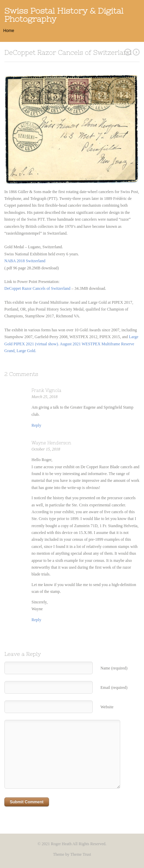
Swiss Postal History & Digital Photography (64, 15)
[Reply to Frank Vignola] (37, 425)
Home (9, 31)
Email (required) (114, 688)
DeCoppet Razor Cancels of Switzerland (38, 288)
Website (107, 707)
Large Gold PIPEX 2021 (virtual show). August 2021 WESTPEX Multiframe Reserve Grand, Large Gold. (71, 344)
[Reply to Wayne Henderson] (37, 620)
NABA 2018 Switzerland (25, 261)
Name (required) (114, 668)
